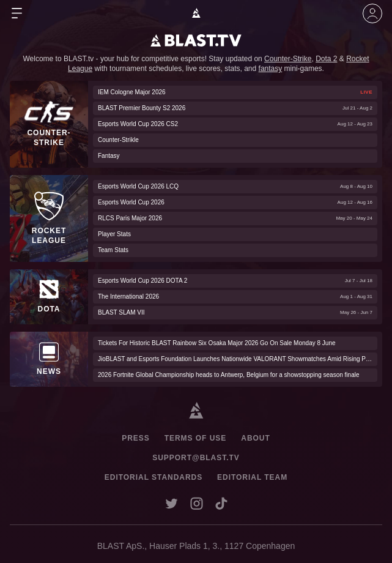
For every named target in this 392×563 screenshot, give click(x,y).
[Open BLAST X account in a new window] (172, 503)
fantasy (271, 69)
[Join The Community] (372, 13)
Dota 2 (326, 59)
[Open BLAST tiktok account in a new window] (221, 503)
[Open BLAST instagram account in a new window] (197, 503)
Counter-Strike (288, 59)
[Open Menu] (17, 13)
